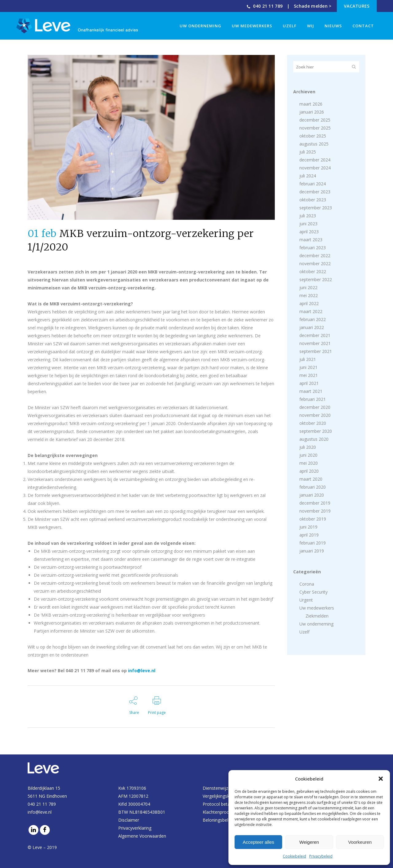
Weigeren (309, 842)
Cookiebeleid (294, 856)
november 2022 (315, 263)
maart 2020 (311, 479)
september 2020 (316, 431)
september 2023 (316, 208)
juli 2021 (308, 359)
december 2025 (315, 120)
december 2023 (315, 192)
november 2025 (315, 128)
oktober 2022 (313, 271)
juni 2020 (308, 455)
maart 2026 (311, 104)
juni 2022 (308, 287)
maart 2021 (311, 391)
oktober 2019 (313, 519)
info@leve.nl (142, 670)
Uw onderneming (316, 624)
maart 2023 (311, 240)
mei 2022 (309, 295)
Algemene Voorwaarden (142, 836)
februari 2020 (313, 487)
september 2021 (316, 351)
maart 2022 (311, 311)
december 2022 (315, 256)
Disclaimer (129, 820)
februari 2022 (313, 319)
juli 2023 (308, 216)
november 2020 (315, 415)
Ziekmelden (317, 616)
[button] (381, 779)
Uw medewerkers (317, 608)
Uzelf (304, 632)
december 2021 (315, 335)
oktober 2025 (313, 136)
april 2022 (309, 303)
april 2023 (309, 232)
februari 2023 (313, 248)
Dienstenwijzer (217, 788)
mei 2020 (309, 463)
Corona (307, 584)
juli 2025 (308, 152)
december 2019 (315, 503)
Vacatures (357, 6)
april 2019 (309, 535)
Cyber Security (313, 592)
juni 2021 (308, 367)
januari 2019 (312, 551)
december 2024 (315, 160)
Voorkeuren (360, 842)
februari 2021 (313, 399)
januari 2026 (312, 112)
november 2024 (315, 168)
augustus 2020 (314, 439)
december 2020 (315, 407)
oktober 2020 (313, 423)
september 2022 (316, 279)
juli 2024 (308, 176)
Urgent (306, 600)
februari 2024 (313, 184)
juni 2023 (308, 224)
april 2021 (309, 383)
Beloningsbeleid (218, 820)
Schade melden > (313, 6)
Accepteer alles (258, 842)
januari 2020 (312, 495)
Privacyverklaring (135, 828)
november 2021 (315, 343)
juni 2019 (308, 527)
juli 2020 (308, 447)
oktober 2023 (313, 200)
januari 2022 (312, 327)
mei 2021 (309, 375)
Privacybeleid (321, 856)
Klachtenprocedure (221, 812)
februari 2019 (313, 543)
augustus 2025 (314, 144)
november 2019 (315, 511)
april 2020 (309, 471)
